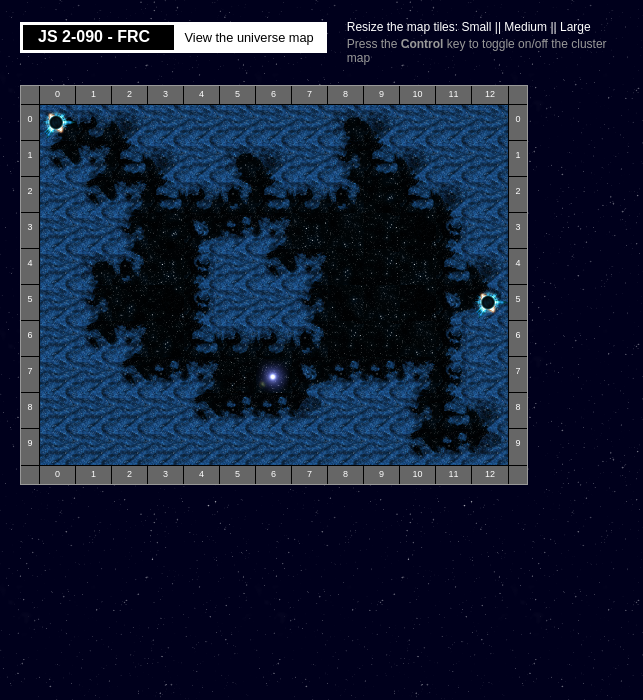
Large (575, 27)
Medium (525, 27)
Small (476, 27)
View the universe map (248, 37)
